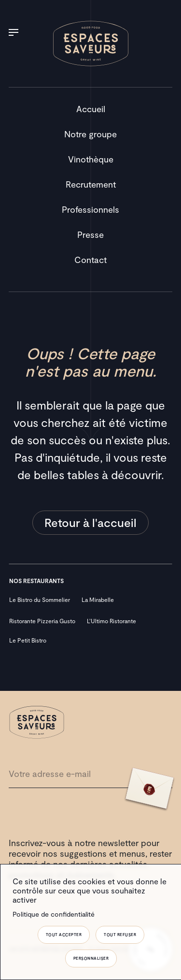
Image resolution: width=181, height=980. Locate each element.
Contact (90, 260)
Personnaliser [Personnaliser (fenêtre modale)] (91, 958)
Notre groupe (90, 134)
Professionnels (90, 209)
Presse (90, 234)
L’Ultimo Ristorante (111, 621)
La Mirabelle (98, 600)
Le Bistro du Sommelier (40, 600)
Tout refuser (120, 935)
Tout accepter (64, 935)
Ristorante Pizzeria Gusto (42, 621)
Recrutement (91, 184)
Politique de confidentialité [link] (54, 914)
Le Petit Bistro (28, 640)
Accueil (91, 109)
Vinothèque (91, 159)
